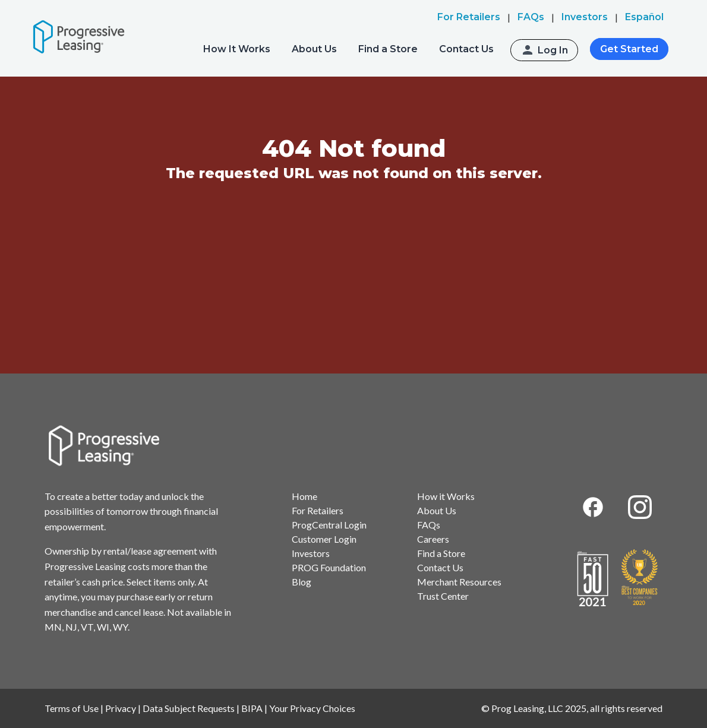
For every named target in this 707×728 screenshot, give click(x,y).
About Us (314, 49)
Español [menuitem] (644, 17)
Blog (302, 582)
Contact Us (466, 49)
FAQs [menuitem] (531, 17)
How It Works (237, 49)
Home (304, 496)
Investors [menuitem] (585, 17)
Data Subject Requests (189, 708)
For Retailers (318, 510)
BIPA (252, 708)
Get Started (629, 49)
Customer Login (324, 539)
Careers (433, 539)
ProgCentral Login (329, 525)
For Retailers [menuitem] (469, 17)
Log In (553, 50)
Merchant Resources (459, 582)
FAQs (429, 525)
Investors (311, 553)
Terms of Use (72, 708)
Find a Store (388, 49)
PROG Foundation (329, 567)
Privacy (121, 708)
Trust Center (443, 596)
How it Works (446, 496)
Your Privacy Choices (312, 708)
